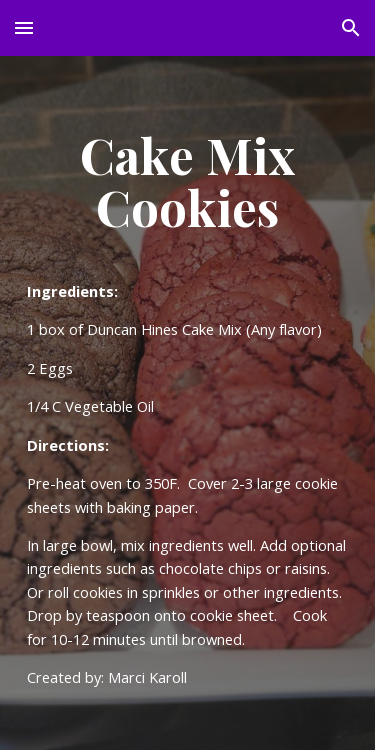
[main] (188, 403)
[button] (24, 27)
